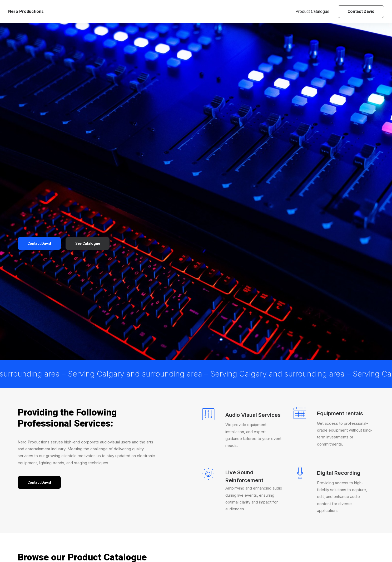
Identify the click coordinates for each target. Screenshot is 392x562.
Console (53, 412)
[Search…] (58, 429)
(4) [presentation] (43, 505)
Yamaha (30, 412)
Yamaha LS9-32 (148, 522)
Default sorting (327, 412)
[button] (91, 427)
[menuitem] (314, 12)
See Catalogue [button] (88, 162)
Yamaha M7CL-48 (213, 525)
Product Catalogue (312, 11)
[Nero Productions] (26, 12)
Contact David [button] (39, 162)
